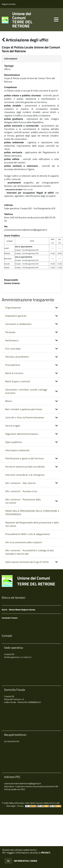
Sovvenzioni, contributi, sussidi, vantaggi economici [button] (26, 391)
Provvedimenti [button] (13, 365)
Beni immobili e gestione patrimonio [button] (24, 409)
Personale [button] (10, 332)
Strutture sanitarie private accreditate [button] (25, 467)
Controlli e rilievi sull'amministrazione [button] (25, 417)
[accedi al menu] (56, 20)
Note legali (11, 806)
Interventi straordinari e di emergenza (25, 475)
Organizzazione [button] (13, 308)
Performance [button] (12, 340)
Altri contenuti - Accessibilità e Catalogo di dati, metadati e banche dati (30, 552)
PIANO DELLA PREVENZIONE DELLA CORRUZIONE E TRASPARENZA (32, 513)
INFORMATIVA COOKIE (26, 861)
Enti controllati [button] (13, 349)
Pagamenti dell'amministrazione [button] (22, 434)
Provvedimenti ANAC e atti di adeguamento (28, 534)
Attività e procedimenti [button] (17, 357)
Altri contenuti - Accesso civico (21, 491)
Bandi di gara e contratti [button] (18, 381)
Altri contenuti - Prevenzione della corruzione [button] (23, 501)
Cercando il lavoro (10, 618)
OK (8, 861)
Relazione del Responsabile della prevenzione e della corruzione (32, 524)
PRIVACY (46, 853)
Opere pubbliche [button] (14, 442)
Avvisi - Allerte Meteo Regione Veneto (18, 610)
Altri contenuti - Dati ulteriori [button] (21, 483)
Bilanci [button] (9, 401)
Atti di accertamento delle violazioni (24, 542)
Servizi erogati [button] (13, 426)
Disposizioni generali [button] (16, 316)
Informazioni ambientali (17, 450)
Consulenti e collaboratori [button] (18, 324)
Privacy (20, 806)
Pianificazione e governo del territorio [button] (25, 458)
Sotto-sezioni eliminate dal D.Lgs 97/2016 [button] (27, 562)
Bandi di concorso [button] (14, 373)
